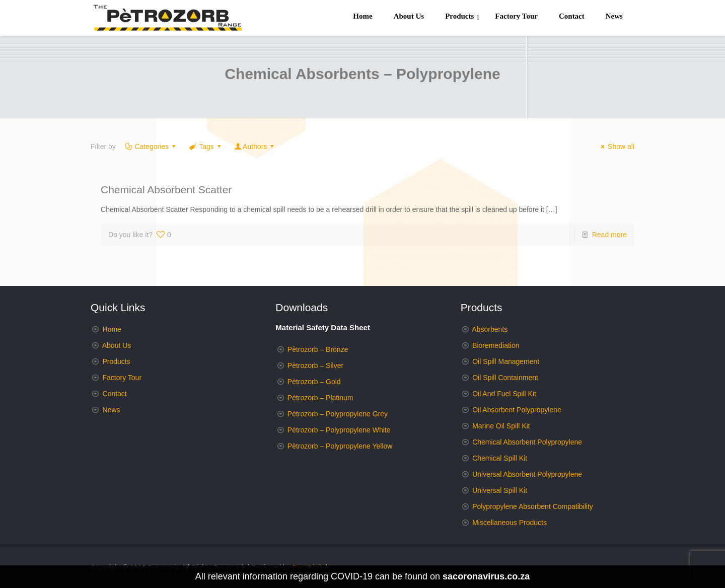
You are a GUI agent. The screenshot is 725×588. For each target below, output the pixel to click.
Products (117, 361)
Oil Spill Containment (505, 378)
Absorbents (490, 329)
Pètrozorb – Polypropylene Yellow (340, 446)
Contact (115, 394)
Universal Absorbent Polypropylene (527, 474)
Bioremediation (496, 345)
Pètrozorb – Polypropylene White (339, 430)
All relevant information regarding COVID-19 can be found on (362, 576)
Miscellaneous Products (510, 523)
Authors (255, 146)
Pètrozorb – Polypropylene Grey (338, 414)
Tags (206, 146)
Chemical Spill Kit (500, 458)
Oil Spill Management (506, 361)
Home (112, 329)
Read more (609, 235)
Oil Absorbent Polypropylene (517, 410)
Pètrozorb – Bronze (318, 349)
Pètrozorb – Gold (314, 382)
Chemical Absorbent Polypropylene (527, 442)
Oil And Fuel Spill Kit (504, 394)
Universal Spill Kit (500, 490)
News (112, 410)
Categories (151, 146)
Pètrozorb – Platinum (320, 398)
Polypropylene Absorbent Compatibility (533, 506)
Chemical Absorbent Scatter (166, 190)
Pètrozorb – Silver (315, 365)
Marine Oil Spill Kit (501, 426)
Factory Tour (122, 378)
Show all (616, 146)
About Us (117, 345)
